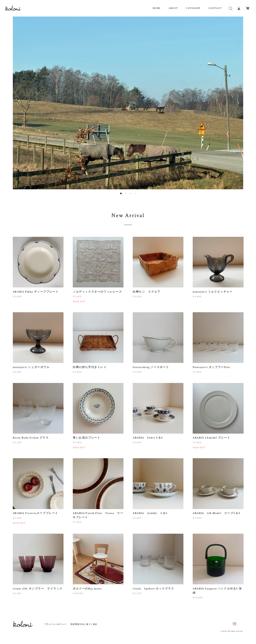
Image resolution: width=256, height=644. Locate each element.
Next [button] (237, 103)
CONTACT (215, 8)
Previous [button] (19, 103)
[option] (128, 103)
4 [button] (135, 193)
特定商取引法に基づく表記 (84, 624)
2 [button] (126, 193)
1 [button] (121, 193)
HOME (157, 8)
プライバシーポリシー (56, 624)
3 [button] (130, 193)
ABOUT (173, 8)
